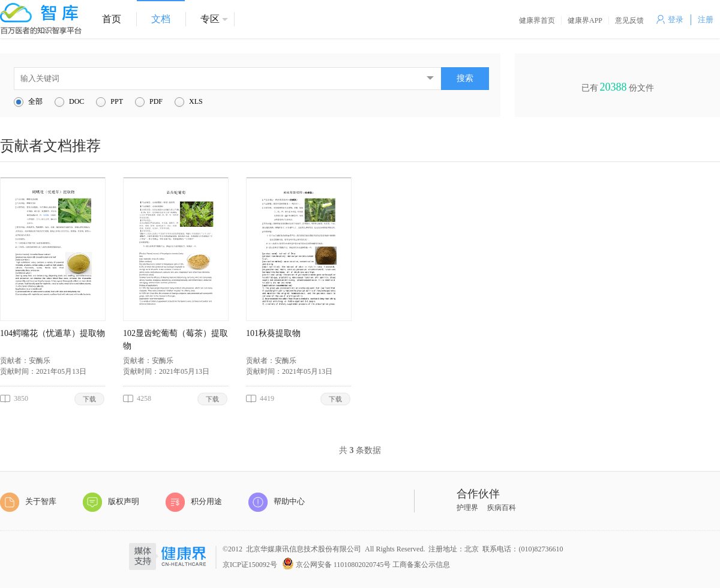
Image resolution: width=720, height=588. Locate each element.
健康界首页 (537, 20)
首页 (112, 19)
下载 (90, 399)
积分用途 (194, 502)
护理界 (467, 508)
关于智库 (28, 502)
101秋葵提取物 (273, 333)
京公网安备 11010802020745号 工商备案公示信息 (366, 562)
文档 (161, 19)
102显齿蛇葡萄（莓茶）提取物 (175, 340)
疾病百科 (502, 508)
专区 (210, 19)
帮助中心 (277, 502)
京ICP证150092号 (250, 565)
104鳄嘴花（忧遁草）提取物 (52, 333)
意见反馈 (629, 20)
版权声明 (111, 502)
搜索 (465, 78)
